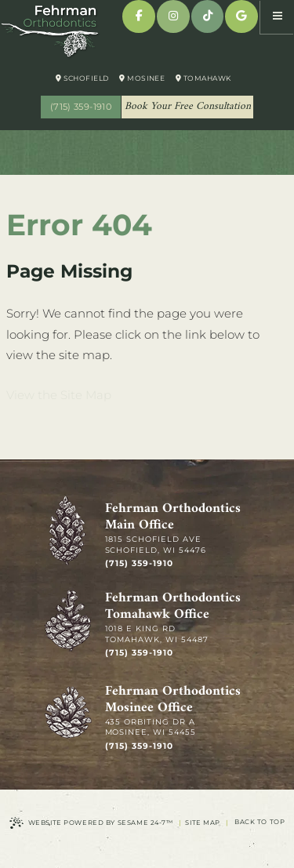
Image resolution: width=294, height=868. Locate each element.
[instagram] (173, 16)
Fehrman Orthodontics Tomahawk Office (173, 607)
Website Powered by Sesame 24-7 (91, 823)
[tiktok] (208, 16)
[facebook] (139, 16)
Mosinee (142, 78)
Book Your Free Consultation (188, 107)
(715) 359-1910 (81, 107)
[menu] (277, 17)
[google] (241, 16)
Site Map (203, 823)
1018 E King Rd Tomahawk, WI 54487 (157, 634)
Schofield (82, 78)
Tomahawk (203, 78)
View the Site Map (59, 395)
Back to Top (260, 822)
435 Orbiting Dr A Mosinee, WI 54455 (151, 727)
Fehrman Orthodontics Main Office (173, 518)
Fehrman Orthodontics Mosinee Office (173, 700)
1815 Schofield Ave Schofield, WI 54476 (156, 545)
